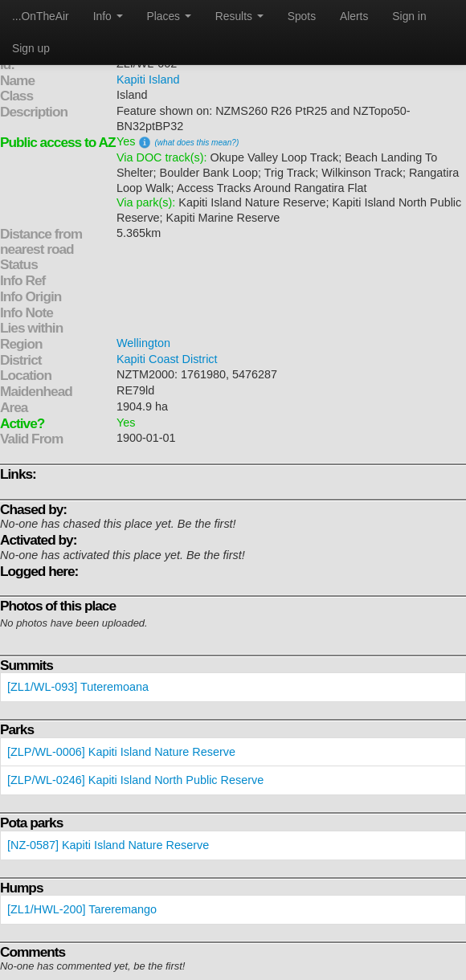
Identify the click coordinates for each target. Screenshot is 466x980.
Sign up (31, 48)
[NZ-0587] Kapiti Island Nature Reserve (108, 845)
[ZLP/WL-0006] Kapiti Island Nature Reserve (121, 752)
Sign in (409, 16)
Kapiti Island (148, 80)
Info (108, 16)
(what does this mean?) (196, 143)
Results (239, 16)
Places (169, 16)
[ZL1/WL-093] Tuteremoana (78, 687)
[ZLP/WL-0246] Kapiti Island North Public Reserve (135, 780)
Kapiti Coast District (167, 359)
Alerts (354, 16)
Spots (302, 16)
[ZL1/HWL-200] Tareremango (82, 909)
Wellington (143, 343)
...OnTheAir (41, 16)
